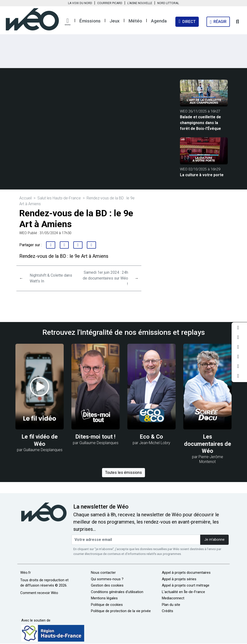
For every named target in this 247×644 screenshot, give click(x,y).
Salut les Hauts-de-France (59, 198)
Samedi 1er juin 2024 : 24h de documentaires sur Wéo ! (105, 278)
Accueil (25, 198)
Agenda (159, 21)
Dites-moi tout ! (96, 437)
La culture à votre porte (202, 175)
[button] (68, 22)
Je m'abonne (214, 540)
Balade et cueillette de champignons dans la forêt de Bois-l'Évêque (200, 123)
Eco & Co (151, 437)
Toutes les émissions (123, 472)
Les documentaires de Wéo (208, 444)
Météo (135, 21)
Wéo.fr (26, 573)
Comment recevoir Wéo (39, 593)
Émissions (90, 21)
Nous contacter (103, 573)
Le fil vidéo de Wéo (40, 440)
